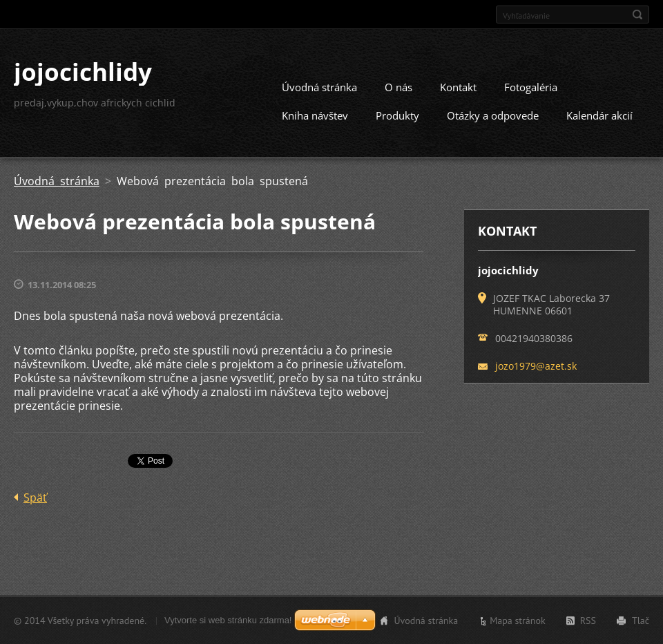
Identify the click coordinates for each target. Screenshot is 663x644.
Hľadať (637, 15)
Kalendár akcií (599, 115)
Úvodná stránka (319, 87)
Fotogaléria (531, 87)
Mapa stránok (518, 621)
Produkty (397, 115)
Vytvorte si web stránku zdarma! (228, 620)
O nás (398, 87)
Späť (35, 498)
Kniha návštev (315, 115)
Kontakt (458, 87)
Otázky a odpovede (493, 115)
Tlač (641, 621)
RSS (588, 621)
